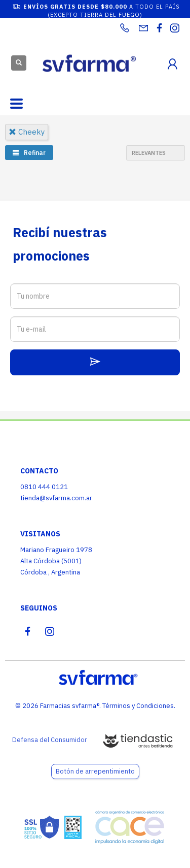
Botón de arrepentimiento (95, 771)
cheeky (27, 132)
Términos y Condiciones (138, 706)
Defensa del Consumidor (50, 740)
